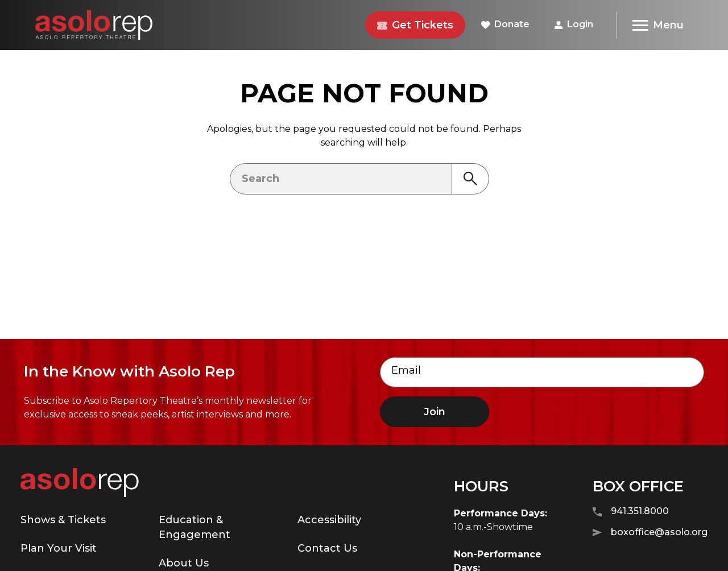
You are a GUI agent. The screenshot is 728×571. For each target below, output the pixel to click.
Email (406, 370)
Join (435, 412)
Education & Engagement (195, 527)
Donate (505, 24)
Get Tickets (415, 25)
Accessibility (329, 520)
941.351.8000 (631, 512)
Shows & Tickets (63, 520)
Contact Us (327, 548)
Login (574, 24)
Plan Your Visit (59, 548)
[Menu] (658, 25)
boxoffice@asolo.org (650, 532)
